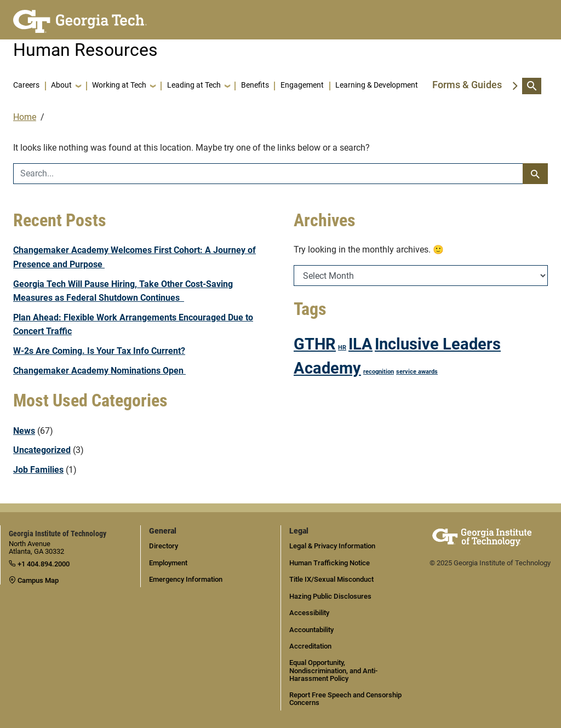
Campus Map (34, 581)
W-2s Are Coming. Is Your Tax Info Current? (99, 351)
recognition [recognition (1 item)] (379, 372)
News (24, 431)
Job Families (38, 470)
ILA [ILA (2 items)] (360, 344)
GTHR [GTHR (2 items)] (315, 344)
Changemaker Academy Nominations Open (99, 371)
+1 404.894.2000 (39, 564)
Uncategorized (42, 450)
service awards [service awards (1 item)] (417, 372)
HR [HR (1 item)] (342, 348)
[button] (66, 86)
